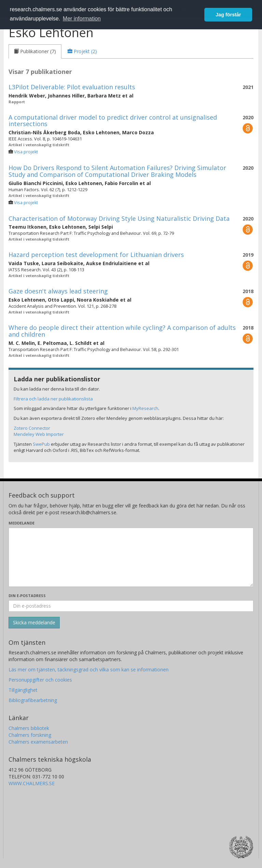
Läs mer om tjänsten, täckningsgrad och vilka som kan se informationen (89, 669)
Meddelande (21, 523)
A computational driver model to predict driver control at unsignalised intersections (113, 121)
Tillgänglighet (23, 690)
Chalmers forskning (30, 735)
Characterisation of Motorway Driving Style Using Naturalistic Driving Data (119, 218)
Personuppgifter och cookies (40, 680)
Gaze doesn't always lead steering (58, 291)
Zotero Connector (32, 428)
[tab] (35, 51)
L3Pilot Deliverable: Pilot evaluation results (72, 87)
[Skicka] (34, 623)
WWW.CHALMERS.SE (32, 783)
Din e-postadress (27, 596)
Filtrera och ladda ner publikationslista (53, 399)
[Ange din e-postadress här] (131, 606)
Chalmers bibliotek (29, 728)
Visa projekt (26, 152)
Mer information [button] (82, 19)
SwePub (41, 444)
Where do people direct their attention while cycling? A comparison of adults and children (122, 331)
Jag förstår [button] (228, 15)
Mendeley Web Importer (39, 434)
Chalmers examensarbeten (38, 742)
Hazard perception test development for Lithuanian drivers (96, 255)
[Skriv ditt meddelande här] (131, 557)
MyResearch (145, 408)
